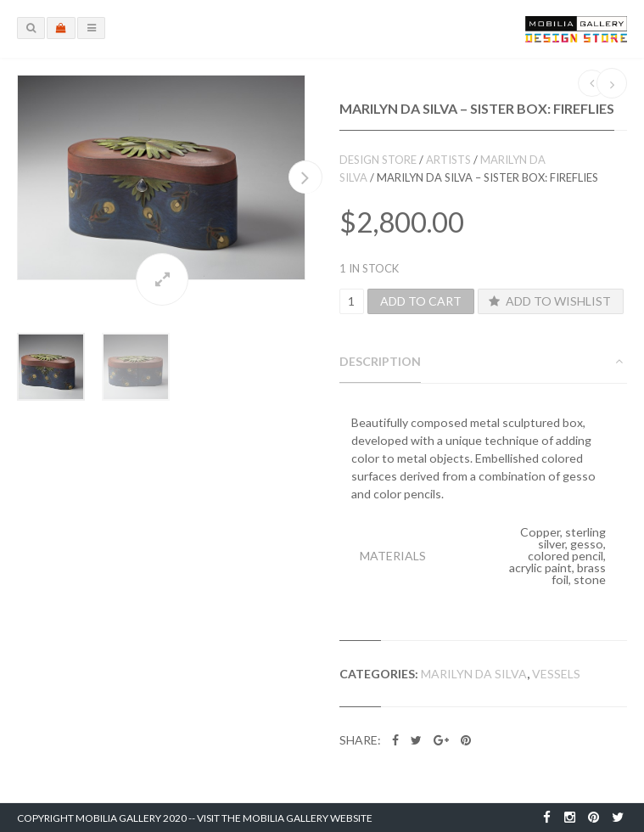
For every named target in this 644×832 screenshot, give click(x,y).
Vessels (556, 674)
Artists (448, 160)
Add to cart (421, 301)
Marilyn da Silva (474, 674)
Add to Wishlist (548, 301)
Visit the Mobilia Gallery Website (285, 818)
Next (305, 177)
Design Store (378, 160)
